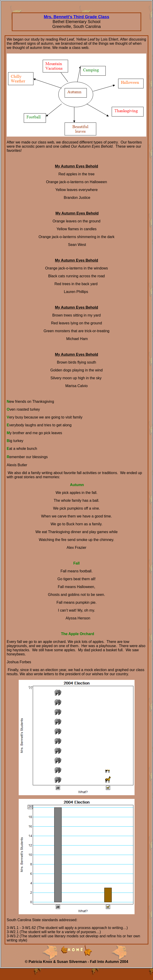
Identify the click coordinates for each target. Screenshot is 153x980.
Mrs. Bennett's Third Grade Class (76, 17)
